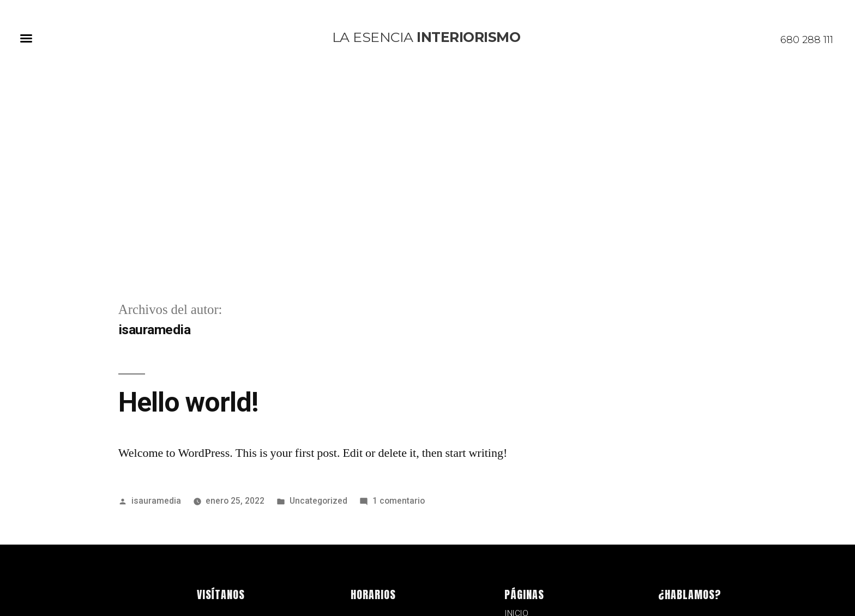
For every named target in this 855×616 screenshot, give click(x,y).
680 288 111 (807, 40)
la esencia (426, 37)
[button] (26, 38)
